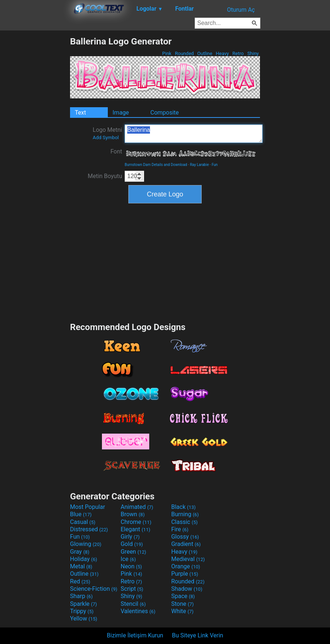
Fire (180, 529)
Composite (165, 113)
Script (132, 589)
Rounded (184, 53)
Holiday (84, 559)
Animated (137, 507)
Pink (167, 53)
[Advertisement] (35, 146)
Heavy (222, 53)
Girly (130, 537)
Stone (182, 604)
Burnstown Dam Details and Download (156, 165)
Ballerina (194, 134)
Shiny (253, 53)
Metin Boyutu (105, 176)
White (182, 611)
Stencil (133, 604)
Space (183, 596)
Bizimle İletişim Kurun (135, 635)
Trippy (82, 611)
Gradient (186, 544)
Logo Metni (107, 133)
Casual (83, 522)
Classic (184, 522)
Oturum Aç (241, 10)
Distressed (89, 529)
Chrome (136, 522)
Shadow (187, 589)
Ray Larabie (199, 165)
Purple (185, 574)
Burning (185, 514)
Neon (131, 566)
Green (133, 552)
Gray (80, 552)
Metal (81, 566)
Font (116, 151)
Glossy (185, 537)
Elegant (135, 529)
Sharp (81, 596)
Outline (205, 53)
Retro (238, 53)
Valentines (138, 611)
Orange (186, 566)
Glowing (86, 544)
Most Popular (88, 507)
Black (184, 507)
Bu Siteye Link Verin (198, 635)
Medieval (188, 559)
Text (80, 113)
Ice (128, 559)
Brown (133, 514)
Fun (214, 165)
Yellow (84, 618)
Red (80, 581)
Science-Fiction (94, 589)
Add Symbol (106, 138)
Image (121, 113)
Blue (81, 514)
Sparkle (83, 604)
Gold (132, 544)
